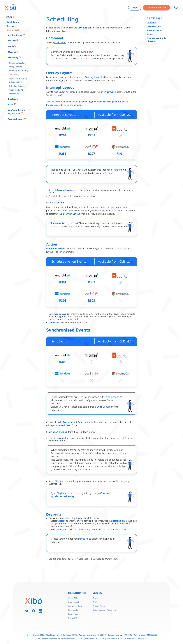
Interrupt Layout (154, 30)
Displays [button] (12, 99)
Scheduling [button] (14, 58)
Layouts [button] (12, 41)
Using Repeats (16, 67)
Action (150, 34)
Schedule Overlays (17, 86)
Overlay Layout (93, 77)
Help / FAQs (73, 598)
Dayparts (83, 539)
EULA (95, 602)
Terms (95, 598)
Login (135, 8)
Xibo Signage (34, 635)
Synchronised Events (156, 38)
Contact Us (73, 618)
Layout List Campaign (19, 78)
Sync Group (61, 432)
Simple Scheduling (17, 63)
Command (60, 42)
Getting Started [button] (16, 35)
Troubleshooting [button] (16, 119)
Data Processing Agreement (105, 610)
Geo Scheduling (16, 90)
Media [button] (11, 46)
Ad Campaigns (16, 82)
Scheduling (14, 74)
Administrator (14, 22)
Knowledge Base (75, 606)
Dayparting (14, 94)
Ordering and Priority (19, 71)
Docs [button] (9, 17)
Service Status (74, 614)
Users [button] (11, 105)
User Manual (13, 30)
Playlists (61, 493)
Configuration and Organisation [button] (17, 112)
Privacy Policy (99, 606)
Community (73, 610)
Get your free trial (156, 8)
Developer (12, 26)
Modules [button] (12, 52)
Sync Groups (112, 397)
